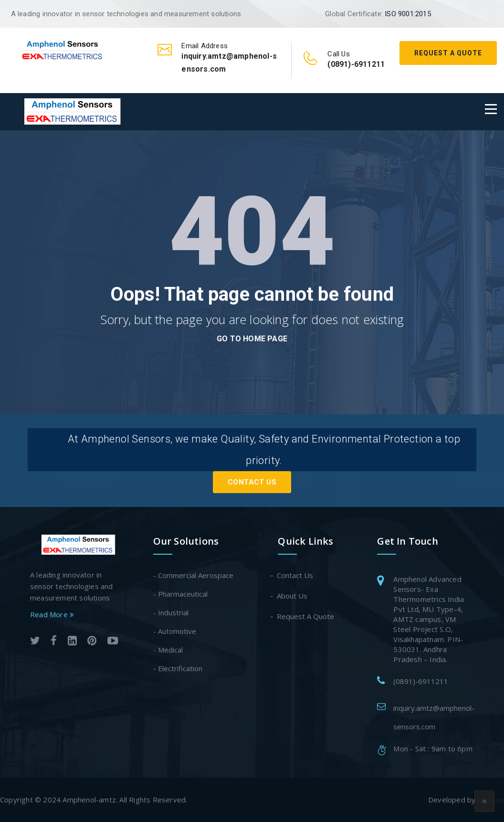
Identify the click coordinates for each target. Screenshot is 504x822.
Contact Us (252, 482)
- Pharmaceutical (180, 594)
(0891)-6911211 (421, 681)
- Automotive (175, 631)
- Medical (168, 650)
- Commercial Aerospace (193, 575)
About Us (293, 596)
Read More (52, 614)
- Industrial (171, 612)
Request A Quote (448, 53)
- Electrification (178, 668)
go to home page (252, 339)
